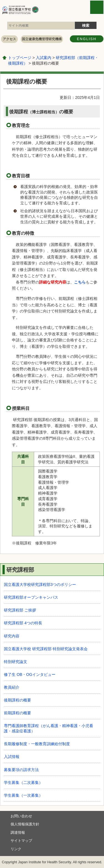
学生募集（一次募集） (23, 795)
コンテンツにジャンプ (0, 0)
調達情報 (18, 832)
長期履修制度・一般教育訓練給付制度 (37, 744)
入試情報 (12, 757)
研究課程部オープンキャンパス (31, 597)
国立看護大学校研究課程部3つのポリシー (40, 585)
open (97, 7)
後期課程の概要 (17, 700)
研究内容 (12, 636)
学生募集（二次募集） (23, 783)
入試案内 (44, 58)
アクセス (9, 39)
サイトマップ (21, 841)
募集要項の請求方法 (21, 770)
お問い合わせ (21, 816)
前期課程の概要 (17, 713)
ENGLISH (87, 39)
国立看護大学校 (35, 10)
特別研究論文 (16, 662)
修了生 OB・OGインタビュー (30, 674)
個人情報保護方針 (25, 824)
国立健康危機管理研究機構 (42, 39)
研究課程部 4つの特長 (23, 623)
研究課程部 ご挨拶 (20, 610)
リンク (16, 849)
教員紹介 (12, 687)
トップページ (20, 58)
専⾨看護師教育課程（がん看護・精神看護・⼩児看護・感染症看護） (49, 728)
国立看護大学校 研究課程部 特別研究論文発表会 (46, 649)
